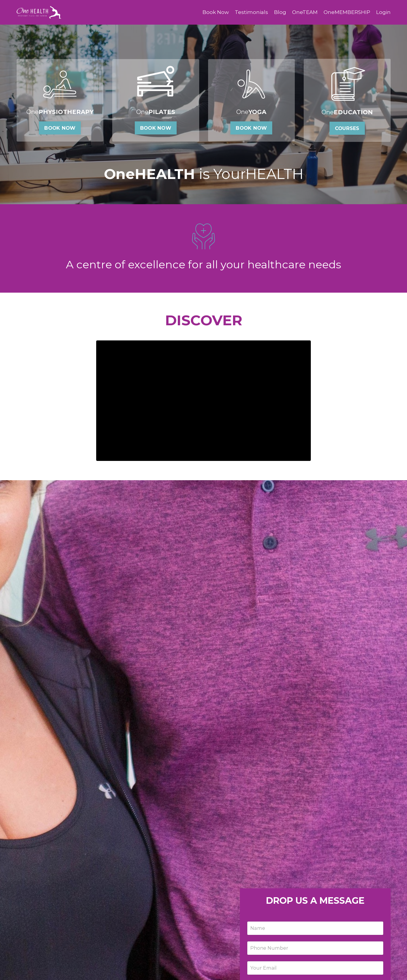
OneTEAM (302, 12)
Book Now (210, 12)
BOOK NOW (60, 130)
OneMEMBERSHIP (345, 12)
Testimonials (247, 12)
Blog (276, 12)
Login (383, 12)
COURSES (347, 130)
